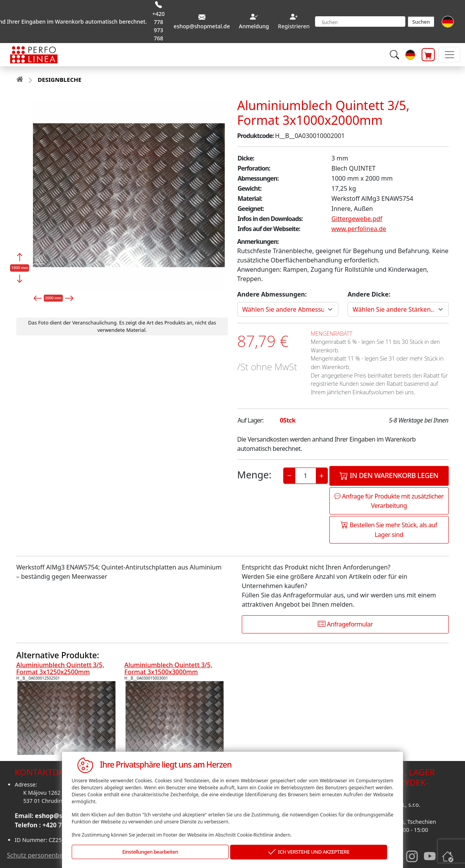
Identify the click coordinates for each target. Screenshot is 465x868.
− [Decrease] (289, 475)
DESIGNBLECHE (59, 79)
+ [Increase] (321, 475)
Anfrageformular (345, 624)
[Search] (360, 22)
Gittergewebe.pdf (357, 219)
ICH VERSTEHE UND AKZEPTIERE (309, 852)
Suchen (421, 22)
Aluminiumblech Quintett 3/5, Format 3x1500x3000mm (168, 668)
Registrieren (294, 26)
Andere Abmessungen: (272, 294)
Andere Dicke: (369, 294)
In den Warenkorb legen (389, 475)
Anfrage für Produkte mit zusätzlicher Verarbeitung (389, 501)
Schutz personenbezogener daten (56, 855)
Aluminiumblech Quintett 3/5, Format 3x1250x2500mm (60, 668)
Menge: (254, 475)
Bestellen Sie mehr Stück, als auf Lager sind (389, 530)
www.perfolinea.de (359, 229)
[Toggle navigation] (449, 55)
